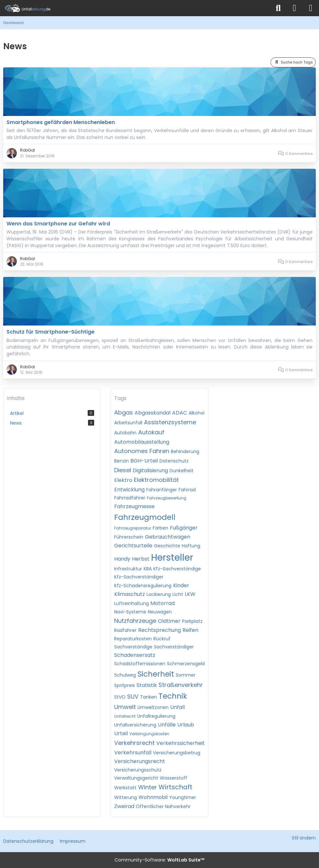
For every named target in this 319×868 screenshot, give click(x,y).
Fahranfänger (162, 490)
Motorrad (163, 603)
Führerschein (129, 537)
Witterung (126, 797)
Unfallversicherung (135, 725)
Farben (160, 528)
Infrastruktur (128, 569)
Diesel (123, 470)
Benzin (121, 461)
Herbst (141, 559)
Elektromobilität (156, 480)
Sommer (186, 675)
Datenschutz (174, 461)
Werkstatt (125, 788)
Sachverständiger (174, 647)
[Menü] (311, 8)
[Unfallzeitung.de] (135, 8)
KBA (148, 569)
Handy (122, 559)
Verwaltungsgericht (136, 778)
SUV (133, 697)
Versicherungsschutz (138, 770)
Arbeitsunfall (128, 423)
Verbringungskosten (149, 734)
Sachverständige (133, 647)
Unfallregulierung (156, 716)
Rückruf (162, 639)
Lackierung (159, 594)
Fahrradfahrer (130, 498)
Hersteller (172, 558)
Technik (173, 696)
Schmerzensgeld (186, 664)
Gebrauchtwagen (168, 537)
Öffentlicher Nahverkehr (163, 806)
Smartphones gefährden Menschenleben (61, 122)
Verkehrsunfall (133, 753)
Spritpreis (125, 685)
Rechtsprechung (159, 630)
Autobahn (125, 433)
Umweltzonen (153, 707)
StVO (120, 697)
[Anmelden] (294, 8)
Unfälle (167, 725)
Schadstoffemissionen (140, 664)
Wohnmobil (153, 797)
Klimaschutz (130, 594)
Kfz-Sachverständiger (139, 577)
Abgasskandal (153, 413)
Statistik (147, 685)
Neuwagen (160, 612)
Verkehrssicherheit (181, 743)
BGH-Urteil (144, 461)
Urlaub (186, 725)
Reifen (190, 630)
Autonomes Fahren (142, 451)
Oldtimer (169, 621)
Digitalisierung (150, 470)
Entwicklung (129, 490)
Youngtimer (183, 797)
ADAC (180, 413)
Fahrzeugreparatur (133, 528)
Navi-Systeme (130, 612)
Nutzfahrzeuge (135, 621)
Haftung (191, 546)
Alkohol (197, 413)
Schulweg (125, 675)
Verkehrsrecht (134, 743)
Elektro (123, 480)
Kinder (181, 585)
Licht (178, 594)
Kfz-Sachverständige (177, 569)
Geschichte (167, 546)
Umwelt (125, 707)
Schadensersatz (135, 655)
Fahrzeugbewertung (167, 498)
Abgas (124, 412)
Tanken (148, 697)
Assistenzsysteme (170, 422)
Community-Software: (159, 860)
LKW (190, 594)
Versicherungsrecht (140, 761)
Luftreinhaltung (132, 603)
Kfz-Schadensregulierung (143, 586)
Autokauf (151, 432)
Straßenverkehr (181, 685)
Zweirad (124, 806)
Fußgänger (184, 528)
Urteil (121, 733)
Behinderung (185, 451)
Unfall (177, 707)
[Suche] (278, 8)
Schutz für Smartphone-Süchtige (50, 332)
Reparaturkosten (133, 639)
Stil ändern (304, 838)
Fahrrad (187, 490)
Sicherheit (156, 674)
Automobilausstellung (142, 442)
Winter (148, 787)
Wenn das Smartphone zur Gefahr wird (58, 224)
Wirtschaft (176, 787)
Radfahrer (125, 630)
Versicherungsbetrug (177, 753)
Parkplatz (192, 621)
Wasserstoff (174, 778)
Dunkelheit (181, 471)
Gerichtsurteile (133, 546)
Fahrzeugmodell (145, 517)
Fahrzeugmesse (134, 506)
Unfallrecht (125, 716)
